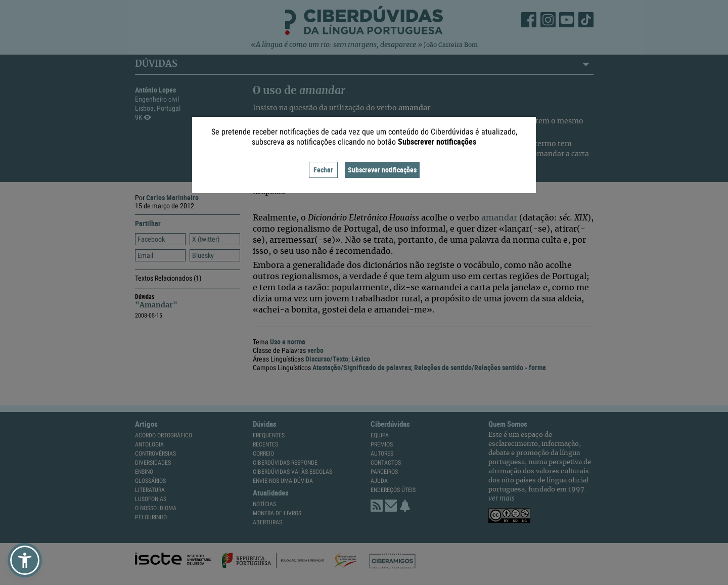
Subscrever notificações (382, 170)
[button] (25, 560)
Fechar (323, 170)
